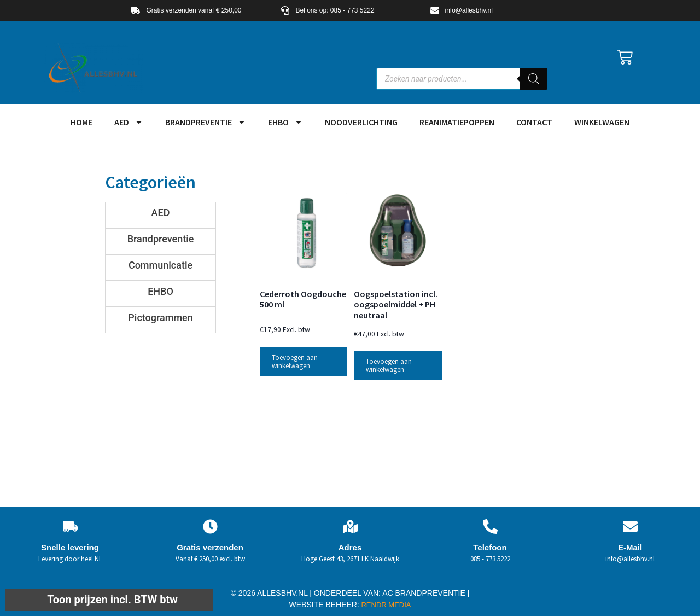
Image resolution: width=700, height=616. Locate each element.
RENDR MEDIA (385, 605)
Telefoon (490, 547)
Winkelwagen (602, 122)
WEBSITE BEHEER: (324, 605)
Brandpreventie (206, 122)
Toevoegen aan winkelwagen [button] (295, 362)
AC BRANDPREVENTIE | (426, 593)
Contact (534, 122)
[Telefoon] (490, 527)
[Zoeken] (534, 79)
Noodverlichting (361, 122)
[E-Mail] (630, 527)
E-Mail (630, 547)
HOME (81, 122)
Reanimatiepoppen (457, 122)
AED (129, 122)
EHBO (285, 122)
